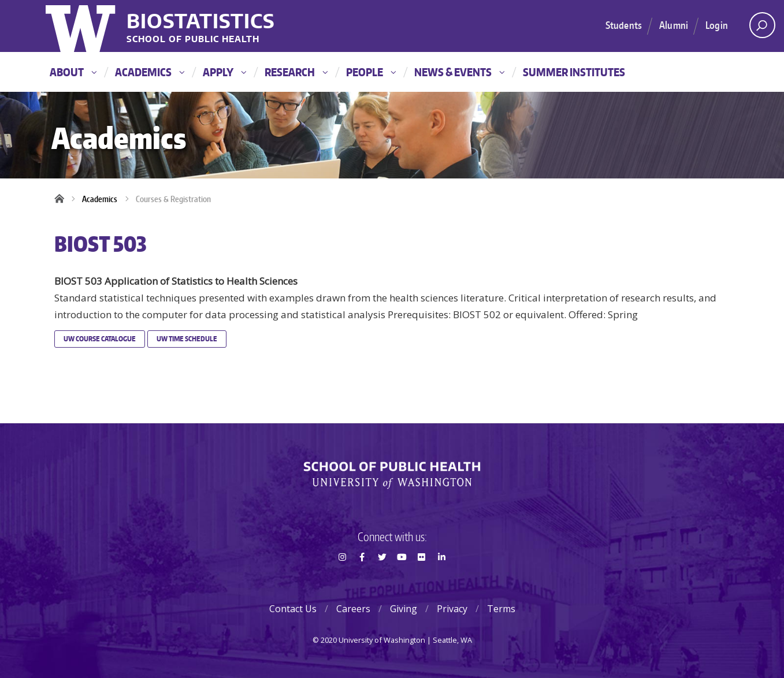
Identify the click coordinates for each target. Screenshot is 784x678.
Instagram (342, 578)
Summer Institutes (574, 72)
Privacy (452, 609)
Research (296, 72)
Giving (404, 609)
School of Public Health (193, 40)
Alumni (674, 25)
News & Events (459, 72)
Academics (150, 72)
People (371, 72)
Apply (224, 72)
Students (624, 25)
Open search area (758, 28)
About (73, 72)
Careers (353, 609)
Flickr (422, 578)
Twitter (382, 578)
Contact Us (293, 609)
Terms (501, 609)
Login (717, 25)
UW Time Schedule (187, 339)
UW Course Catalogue (100, 339)
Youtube (402, 578)
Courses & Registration (173, 199)
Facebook (362, 578)
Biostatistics (201, 21)
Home (63, 199)
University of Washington (82, 26)
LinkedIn (441, 578)
